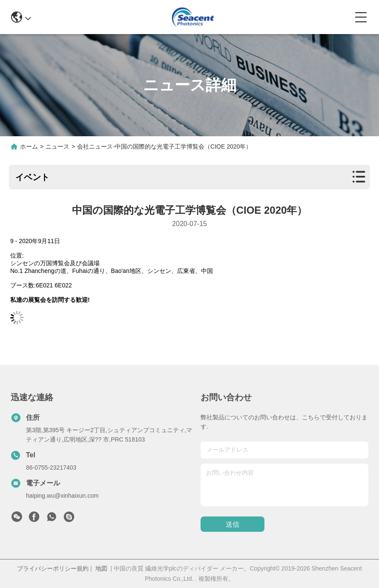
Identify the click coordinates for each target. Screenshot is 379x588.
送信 (233, 524)
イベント (32, 177)
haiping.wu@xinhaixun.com (62, 496)
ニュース (57, 146)
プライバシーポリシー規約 (53, 568)
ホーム (29, 146)
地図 (101, 568)
